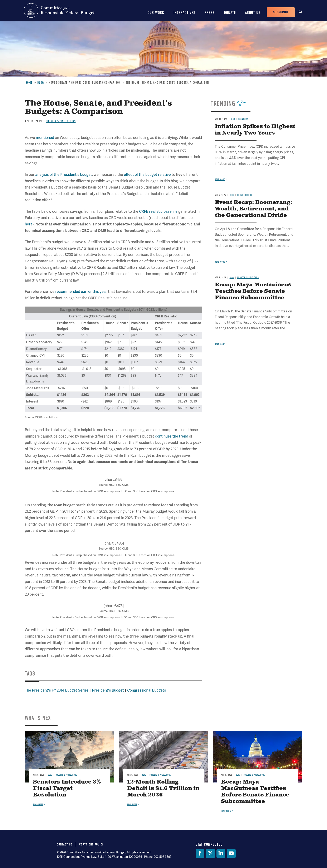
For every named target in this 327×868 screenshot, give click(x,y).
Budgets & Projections (61, 121)
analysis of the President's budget (64, 175)
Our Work (156, 13)
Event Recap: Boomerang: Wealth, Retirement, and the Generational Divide (253, 209)
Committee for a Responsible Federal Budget (59, 10)
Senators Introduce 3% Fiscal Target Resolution (67, 788)
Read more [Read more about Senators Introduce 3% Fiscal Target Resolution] (38, 804)
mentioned (45, 138)
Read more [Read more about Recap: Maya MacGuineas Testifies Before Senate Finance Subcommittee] (220, 344)
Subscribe (281, 12)
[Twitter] (210, 854)
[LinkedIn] (221, 854)
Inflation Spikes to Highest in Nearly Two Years (255, 130)
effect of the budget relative (147, 175)
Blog (41, 83)
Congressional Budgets (147, 690)
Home (29, 83)
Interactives (184, 13)
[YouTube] (231, 854)
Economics (243, 119)
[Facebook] (200, 854)
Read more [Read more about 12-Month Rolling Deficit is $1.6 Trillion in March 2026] (132, 804)
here (29, 224)
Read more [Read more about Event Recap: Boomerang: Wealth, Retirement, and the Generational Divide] (220, 262)
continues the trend (172, 436)
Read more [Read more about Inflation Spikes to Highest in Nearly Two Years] (220, 179)
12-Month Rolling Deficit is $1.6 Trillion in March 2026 (163, 788)
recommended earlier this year (81, 292)
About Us (253, 13)
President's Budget (108, 690)
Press (210, 13)
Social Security (245, 195)
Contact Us (65, 844)
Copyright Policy (91, 844)
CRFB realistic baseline (158, 211)
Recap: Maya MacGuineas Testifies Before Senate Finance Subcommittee (253, 291)
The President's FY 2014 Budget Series (57, 690)
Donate (230, 13)
